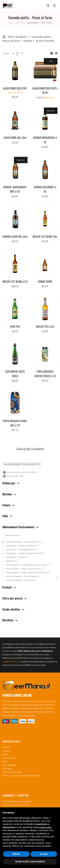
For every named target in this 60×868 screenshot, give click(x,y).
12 (13, 53)
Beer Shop (20, 23)
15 (17, 53)
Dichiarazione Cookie (12, 772)
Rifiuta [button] (16, 854)
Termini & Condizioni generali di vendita (21, 776)
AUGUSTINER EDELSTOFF (15, 88)
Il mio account (9, 758)
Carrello (6, 751)
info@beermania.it (11, 661)
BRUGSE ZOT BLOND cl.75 (15, 282)
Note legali (7, 769)
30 (22, 53)
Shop (5, 762)
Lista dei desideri (10, 765)
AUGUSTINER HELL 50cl (15, 138)
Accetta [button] (44, 854)
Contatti (6, 747)
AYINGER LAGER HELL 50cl (15, 237)
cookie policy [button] (45, 827)
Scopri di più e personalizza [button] (30, 861)
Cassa (5, 754)
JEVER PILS (15, 327)
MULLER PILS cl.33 (45, 327)
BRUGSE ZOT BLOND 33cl (45, 237)
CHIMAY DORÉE (45, 282)
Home (10, 23)
